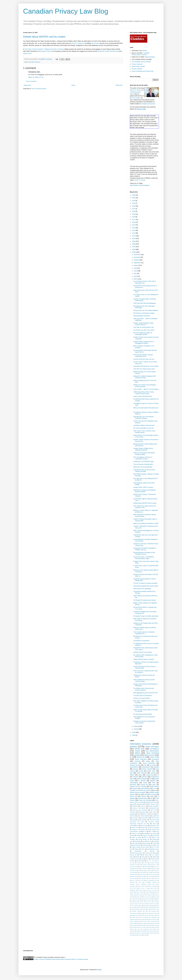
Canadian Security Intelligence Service (141, 884)
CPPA (146, 863)
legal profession (134, 915)
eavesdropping (151, 906)
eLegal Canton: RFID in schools (143, 487)
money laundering (143, 917)
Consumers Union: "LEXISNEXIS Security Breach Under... (144, 558)
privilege (132, 814)
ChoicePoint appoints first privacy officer (146, 586)
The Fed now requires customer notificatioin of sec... (143, 356)
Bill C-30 (153, 810)
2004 (134, 732)
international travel (154, 808)
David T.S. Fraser (135, 90)
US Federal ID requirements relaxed (145, 600)
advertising (137, 869)
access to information (139, 808)
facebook (138, 761)
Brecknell (132, 882)
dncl (137, 826)
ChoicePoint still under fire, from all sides (146, 366)
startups (142, 876)
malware (142, 915)
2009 (134, 241)
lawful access (149, 755)
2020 (134, 211)
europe (141, 771)
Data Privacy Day (142, 886)
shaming (132, 929)
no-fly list (143, 806)
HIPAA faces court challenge (142, 589)
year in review (133, 878)
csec (131, 841)
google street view (151, 802)
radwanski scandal (135, 845)
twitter (156, 876)
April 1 (150, 878)
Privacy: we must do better (142, 698)
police (132, 832)
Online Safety (149, 892)
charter (132, 826)
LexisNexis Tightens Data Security (144, 425)
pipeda (135, 789)
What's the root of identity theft (143, 467)
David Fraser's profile (138, 66)
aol (155, 790)
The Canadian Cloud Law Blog (141, 62)
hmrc (147, 859)
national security (135, 765)
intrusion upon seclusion (140, 810)
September (137, 263)
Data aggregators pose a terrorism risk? (146, 693)
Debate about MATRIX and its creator (44, 37)
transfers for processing (141, 933)
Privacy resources (137, 64)
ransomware (149, 925)
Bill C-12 (138, 832)
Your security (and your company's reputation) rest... (144, 633)
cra (142, 859)
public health (133, 925)
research (146, 845)
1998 (134, 735)
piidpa (132, 804)
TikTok (144, 898)
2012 (134, 233)
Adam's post (27, 53)
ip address (142, 781)
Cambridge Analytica (151, 882)
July (135, 268)
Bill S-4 (146, 837)
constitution (147, 904)
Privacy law (139, 896)
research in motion (141, 927)
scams (150, 927)
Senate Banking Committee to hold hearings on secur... (144, 553)
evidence (139, 908)
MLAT (141, 867)
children (155, 857)
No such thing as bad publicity (143, 714)
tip (132, 933)
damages (138, 841)
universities (156, 816)
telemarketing (145, 789)
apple (158, 898)
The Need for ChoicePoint (141, 641)
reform (133, 927)
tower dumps (149, 876)
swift (139, 814)
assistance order (136, 900)
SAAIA (156, 896)
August (136, 265)
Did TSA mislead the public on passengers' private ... (143, 334)
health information (152, 747)
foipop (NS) (140, 872)
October (136, 260)
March (136, 279)
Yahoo (143, 849)
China (157, 832)
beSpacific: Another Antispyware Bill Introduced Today (144, 377)
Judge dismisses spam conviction (144, 659)
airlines (132, 775)
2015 (134, 225)
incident (153, 773)
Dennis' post (114, 51)
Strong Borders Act (144, 839)
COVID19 (139, 863)
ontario (137, 751)
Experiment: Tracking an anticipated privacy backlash (144, 491)
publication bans (134, 876)
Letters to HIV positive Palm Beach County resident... (144, 454)
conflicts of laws (134, 859)
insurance (154, 912)
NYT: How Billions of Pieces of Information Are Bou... (143, 458)
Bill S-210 (155, 880)
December (137, 255)
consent (139, 904)
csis (155, 789)
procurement (154, 923)
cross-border (155, 828)
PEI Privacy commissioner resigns (144, 313)
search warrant (153, 833)
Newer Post (27, 85)
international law (134, 913)
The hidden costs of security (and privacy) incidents (144, 689)
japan (141, 913)
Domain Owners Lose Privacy (143, 652)
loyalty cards (152, 812)
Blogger (99, 970)
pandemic (132, 919)
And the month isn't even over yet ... (144, 359)
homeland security (150, 794)
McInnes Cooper (135, 98)
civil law (149, 902)
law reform (155, 913)
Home (73, 85)
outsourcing (150, 775)
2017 (134, 220)
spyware (132, 931)
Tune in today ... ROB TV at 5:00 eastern (146, 389)
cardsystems (146, 767)
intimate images (134, 874)
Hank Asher (95, 43)
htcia (149, 910)
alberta (137, 753)
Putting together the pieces (142, 316)
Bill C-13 (146, 814)
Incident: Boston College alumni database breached (143, 449)
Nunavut (132, 892)
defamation (141, 871)
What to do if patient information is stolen (146, 523)
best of (156, 869)
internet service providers (138, 792)
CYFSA (140, 882)
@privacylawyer (150, 57)
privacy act (133, 796)
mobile (134, 917)
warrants (145, 777)
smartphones (146, 929)
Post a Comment (31, 81)
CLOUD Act (149, 853)
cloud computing (153, 753)
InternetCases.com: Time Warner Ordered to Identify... (144, 417)
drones (149, 841)
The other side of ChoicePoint (143, 696)
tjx (151, 798)
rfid (145, 765)
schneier (136, 777)
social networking (149, 763)
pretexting (139, 804)
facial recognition (154, 806)
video (154, 785)
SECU (131, 898)
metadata (156, 841)
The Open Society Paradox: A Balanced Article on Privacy (44, 49)
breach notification (141, 759)
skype (138, 835)
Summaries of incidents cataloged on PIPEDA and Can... (145, 549)
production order (154, 826)
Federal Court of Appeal (143, 888)
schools (155, 927)
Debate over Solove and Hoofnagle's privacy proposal (145, 386)
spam (152, 796)
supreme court (146, 835)
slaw (138, 929)
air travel (153, 765)
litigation (153, 781)
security (132, 835)
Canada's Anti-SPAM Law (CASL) (140, 790)
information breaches (34, 62)
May (135, 274)
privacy (133, 747)
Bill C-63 (148, 880)
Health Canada (134, 867)
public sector (152, 771)
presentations (134, 767)
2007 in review (137, 837)
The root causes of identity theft (143, 464)
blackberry (156, 900)
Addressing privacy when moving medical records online (144, 393)
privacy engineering (135, 921)
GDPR (155, 888)
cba (148, 828)
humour (144, 796)
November (137, 257)
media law (156, 915)
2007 (134, 247)
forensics (157, 908)
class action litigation (144, 816)
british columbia (147, 769)
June (135, 271)
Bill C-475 (141, 880)
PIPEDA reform (144, 855)
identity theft (140, 749)
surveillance (154, 749)
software (154, 929)
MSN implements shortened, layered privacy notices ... (145, 515)
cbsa (149, 857)
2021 (134, 209)
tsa (156, 933)
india (147, 912)
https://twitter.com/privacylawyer (140, 185)
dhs (139, 794)
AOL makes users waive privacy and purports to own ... (145, 507)
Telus (143, 857)
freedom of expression (138, 830)
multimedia (154, 917)
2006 (134, 249)
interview (155, 872)
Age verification (143, 878)
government (144, 826)
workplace (133, 812)
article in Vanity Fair (78, 43)
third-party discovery (154, 931)
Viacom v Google (136, 833)
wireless (140, 935)
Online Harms (140, 892)
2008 (134, 244)
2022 (134, 206)
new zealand (136, 843)
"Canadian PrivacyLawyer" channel (141, 54)
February (137, 726)
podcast (144, 51)
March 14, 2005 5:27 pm (36, 77)
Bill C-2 (144, 832)
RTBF (138, 857)
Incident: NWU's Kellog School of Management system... (144, 342)
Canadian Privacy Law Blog (66, 11)
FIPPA (131, 888)
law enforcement (152, 751)
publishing (141, 925)
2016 (134, 222)
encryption (149, 871)
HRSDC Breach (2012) (152, 804)
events (133, 908)
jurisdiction (147, 913)
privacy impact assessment (150, 921)
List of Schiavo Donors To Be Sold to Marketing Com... (145, 282)
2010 (134, 239)
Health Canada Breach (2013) (141, 847)
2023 (134, 203)
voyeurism (136, 818)
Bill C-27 (134, 880)
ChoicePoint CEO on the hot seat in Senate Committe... (144, 471)
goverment (142, 910)
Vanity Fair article (103, 51)
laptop (148, 761)
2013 (134, 230)
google (137, 755)
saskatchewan (143, 798)
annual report (145, 869)
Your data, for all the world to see (144, 327)
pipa (131, 773)
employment (145, 818)
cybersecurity (133, 871)
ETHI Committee (153, 886)
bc (131, 757)
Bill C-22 (151, 832)
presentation (143, 874)
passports (140, 919)
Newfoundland (148, 867)
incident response (137, 912)
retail (154, 783)
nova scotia (155, 757)
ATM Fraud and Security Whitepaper (145, 303)
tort (150, 779)
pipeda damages (142, 820)
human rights (156, 910)
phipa (140, 775)
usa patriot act (155, 845)
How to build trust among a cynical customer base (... (144, 680)
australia (156, 767)
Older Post (119, 85)
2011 (134, 236)
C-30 (152, 814)
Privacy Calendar (137, 69)
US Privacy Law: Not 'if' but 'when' (144, 330)
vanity (145, 783)
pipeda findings (142, 779)
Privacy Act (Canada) (145, 800)
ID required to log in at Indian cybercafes (146, 616)
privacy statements (144, 923)
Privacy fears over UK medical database (146, 310)
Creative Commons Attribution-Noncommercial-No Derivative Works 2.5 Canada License (61, 959)
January (136, 729)
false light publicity (148, 908)
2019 (134, 214)
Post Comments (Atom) (39, 89)
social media (141, 861)
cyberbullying (134, 783)
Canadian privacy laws (148, 104)
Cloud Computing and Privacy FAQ (142, 71)
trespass (151, 933)
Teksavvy (137, 898)
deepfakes (143, 906)
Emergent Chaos (45, 51)
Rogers (137, 849)
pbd (145, 919)
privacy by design (153, 874)
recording (157, 925)
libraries (135, 806)
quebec (155, 843)
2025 (134, 198)
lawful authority (142, 773)
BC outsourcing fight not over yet (143, 428)
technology (156, 835)
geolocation (135, 910)
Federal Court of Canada (138, 787)
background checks (147, 900)
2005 (134, 252)
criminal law (144, 785)
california (134, 902)
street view (135, 828)
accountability (151, 898)
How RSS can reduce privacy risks (144, 369)
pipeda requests (152, 830)
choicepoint (155, 759)
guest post (148, 872)
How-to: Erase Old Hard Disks (143, 396)
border (155, 824)
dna (144, 841)
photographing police (153, 849)
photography (138, 851)
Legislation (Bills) (134, 890)
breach (143, 828)
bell (151, 869)
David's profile (141, 109)
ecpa (158, 906)
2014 (134, 228)
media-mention (154, 787)
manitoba (149, 915)
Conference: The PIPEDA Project (144, 462)
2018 (134, 217)
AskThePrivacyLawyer (136, 853)
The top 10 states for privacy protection (145, 583)
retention (136, 769)
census (142, 902)
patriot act (141, 757)
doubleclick (142, 812)
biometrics (133, 785)
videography (133, 935)
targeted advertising (141, 931)
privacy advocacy (153, 919)
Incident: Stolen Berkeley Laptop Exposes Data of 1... (143, 324)
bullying (155, 839)
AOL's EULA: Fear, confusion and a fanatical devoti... (144, 432)
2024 (134, 201)
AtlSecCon (156, 878)
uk (158, 775)
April (135, 276)
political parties (146, 843)
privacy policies (134, 923)
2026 (134, 195)
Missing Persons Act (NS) (149, 890)
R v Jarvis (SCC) (148, 896)
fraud (145, 833)
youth (145, 935)
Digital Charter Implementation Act (148, 865)
